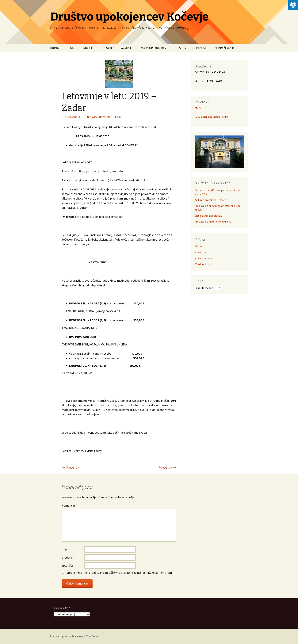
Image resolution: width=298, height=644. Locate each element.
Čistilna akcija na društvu (208, 216)
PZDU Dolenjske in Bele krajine (212, 117)
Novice (94, 117)
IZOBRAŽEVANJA (224, 48)
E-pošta (68, 558)
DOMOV (55, 48)
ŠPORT (183, 48)
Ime (65, 550)
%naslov (70, 467)
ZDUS (198, 108)
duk (119, 117)
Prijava (198, 246)
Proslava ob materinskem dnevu (213, 222)
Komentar (69, 505)
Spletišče (68, 566)
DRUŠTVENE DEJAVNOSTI (116, 48)
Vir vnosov (201, 252)
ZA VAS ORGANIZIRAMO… (156, 48)
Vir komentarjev (204, 258)
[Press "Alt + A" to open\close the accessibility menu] (293, 5)
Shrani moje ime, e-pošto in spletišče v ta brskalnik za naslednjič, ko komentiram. (119, 573)
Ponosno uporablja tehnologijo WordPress (74, 636)
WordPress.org (203, 264)
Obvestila (105, 117)
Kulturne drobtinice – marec (210, 200)
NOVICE (88, 48)
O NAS (71, 48)
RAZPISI (201, 48)
